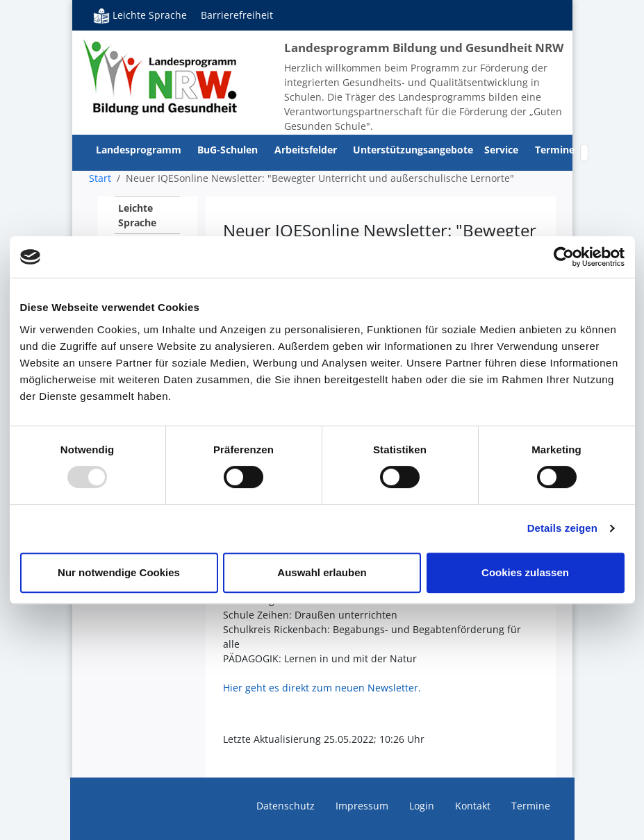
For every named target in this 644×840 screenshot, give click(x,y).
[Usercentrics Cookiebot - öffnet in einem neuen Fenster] (564, 257)
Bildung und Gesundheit (161, 76)
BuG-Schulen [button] (229, 150)
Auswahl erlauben (322, 572)
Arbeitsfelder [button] (307, 150)
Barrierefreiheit (237, 15)
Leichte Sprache (140, 15)
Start (100, 178)
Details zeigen (562, 528)
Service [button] (503, 150)
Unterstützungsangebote (413, 150)
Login (422, 806)
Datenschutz (286, 806)
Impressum (362, 806)
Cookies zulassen (525, 572)
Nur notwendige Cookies (119, 572)
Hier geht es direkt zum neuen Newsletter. (322, 688)
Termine (555, 150)
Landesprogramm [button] (140, 150)
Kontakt (473, 806)
